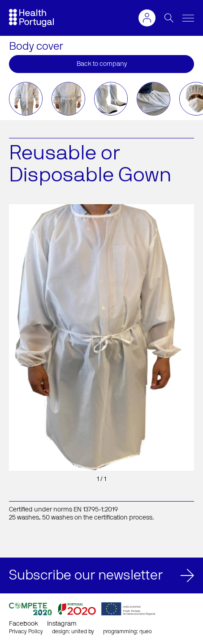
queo (146, 631)
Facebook (24, 624)
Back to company (102, 64)
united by (83, 631)
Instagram (62, 624)
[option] (26, 99)
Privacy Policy (26, 631)
